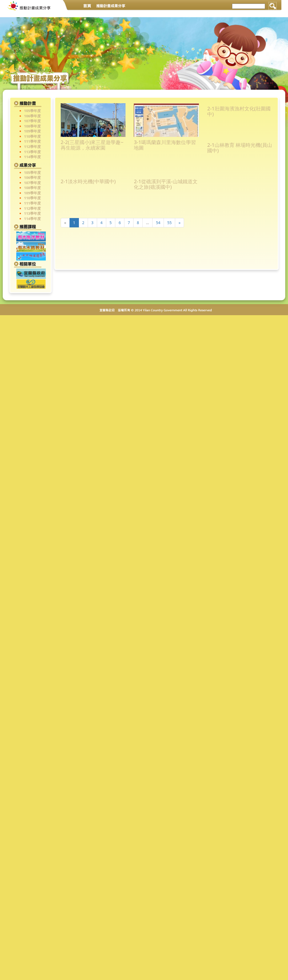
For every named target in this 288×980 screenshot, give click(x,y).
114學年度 (32, 157)
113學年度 (32, 152)
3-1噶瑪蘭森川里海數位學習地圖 (165, 145)
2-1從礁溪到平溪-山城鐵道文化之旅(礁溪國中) (166, 184)
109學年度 (32, 131)
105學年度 (32, 111)
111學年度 (32, 141)
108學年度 (32, 126)
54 (158, 223)
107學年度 (32, 121)
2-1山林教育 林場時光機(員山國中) (240, 148)
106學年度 (32, 116)
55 (169, 223)
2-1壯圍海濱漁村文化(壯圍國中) (239, 112)
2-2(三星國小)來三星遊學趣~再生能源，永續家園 (92, 145)
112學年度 (32, 147)
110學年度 (32, 136)
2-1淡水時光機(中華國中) (88, 182)
